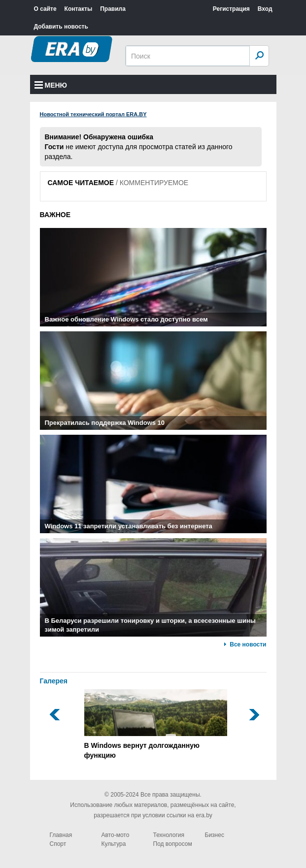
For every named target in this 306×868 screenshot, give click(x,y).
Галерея (54, 681)
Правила (113, 9)
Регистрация (231, 9)
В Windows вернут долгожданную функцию (156, 724)
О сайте (45, 9)
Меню (51, 85)
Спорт (58, 844)
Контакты (79, 9)
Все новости (248, 644)
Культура (114, 844)
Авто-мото (116, 835)
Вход (265, 9)
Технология (169, 835)
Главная (61, 835)
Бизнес (215, 835)
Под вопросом (173, 844)
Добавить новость (61, 27)
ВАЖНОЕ (55, 215)
